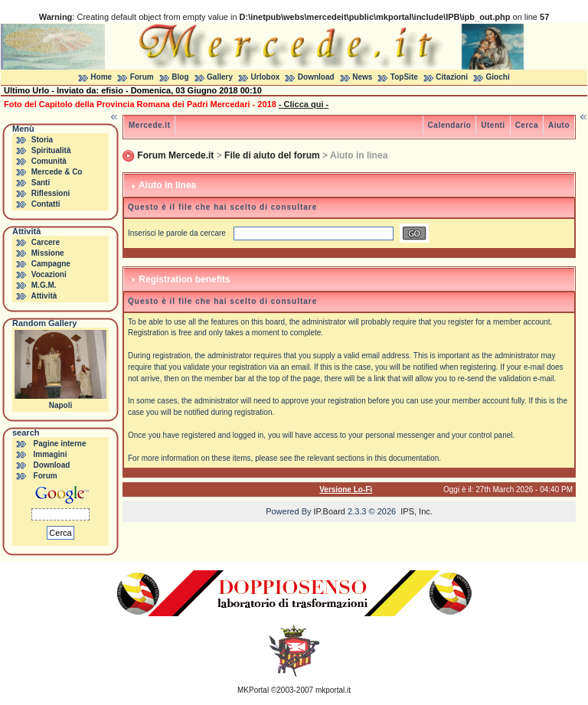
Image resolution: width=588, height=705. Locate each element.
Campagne (51, 264)
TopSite (404, 77)
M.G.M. (44, 285)
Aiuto (559, 125)
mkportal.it (333, 690)
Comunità (49, 161)
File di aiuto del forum (272, 155)
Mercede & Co (57, 172)
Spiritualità (51, 150)
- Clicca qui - (304, 104)
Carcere (46, 242)
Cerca (527, 125)
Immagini (51, 454)
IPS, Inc (415, 511)
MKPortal (253, 690)
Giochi (498, 77)
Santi (41, 183)
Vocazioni (49, 274)
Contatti (46, 204)
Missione (48, 253)
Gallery (220, 77)
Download (316, 77)
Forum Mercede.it (175, 155)
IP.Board (330, 511)
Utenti (493, 125)
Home (101, 77)
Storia (42, 140)
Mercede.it (149, 125)
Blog (180, 77)
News (362, 77)
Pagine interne (60, 444)
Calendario (450, 125)
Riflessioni (51, 193)
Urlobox (266, 77)
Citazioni (452, 77)
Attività (44, 296)
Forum (142, 77)
